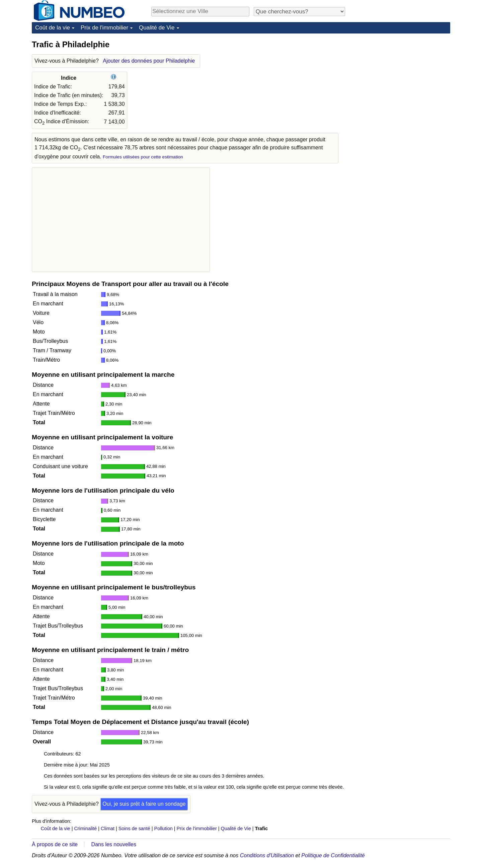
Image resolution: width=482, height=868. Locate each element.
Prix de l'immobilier (104, 28)
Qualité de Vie (157, 28)
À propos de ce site (55, 844)
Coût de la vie (53, 28)
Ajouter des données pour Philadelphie (149, 61)
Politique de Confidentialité (333, 855)
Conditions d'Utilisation (267, 855)
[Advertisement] (400, 81)
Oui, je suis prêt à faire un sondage (144, 804)
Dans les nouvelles (114, 844)
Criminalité (85, 828)
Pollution (164, 828)
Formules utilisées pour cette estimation (143, 157)
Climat (108, 828)
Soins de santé (134, 828)
